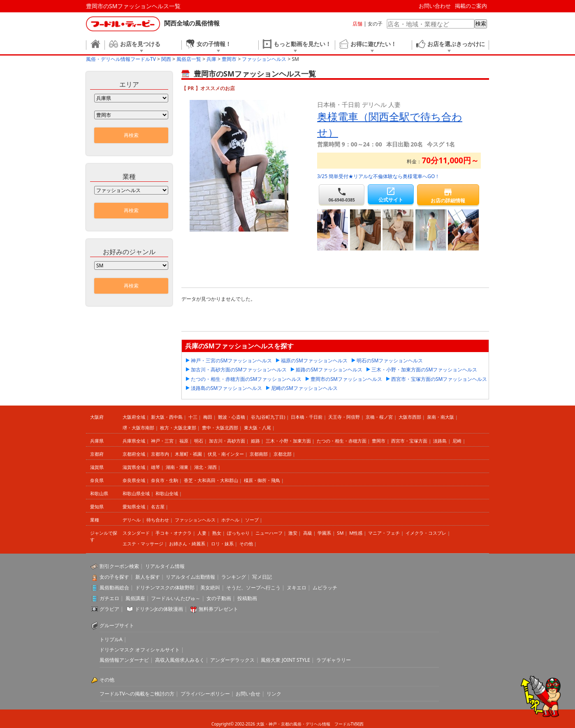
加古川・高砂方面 (227, 441)
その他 (246, 544)
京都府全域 (134, 454)
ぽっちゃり (238, 533)
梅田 (208, 417)
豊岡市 (379, 441)
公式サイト (391, 195)
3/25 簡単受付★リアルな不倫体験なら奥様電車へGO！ (378, 176)
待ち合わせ (158, 520)
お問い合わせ (435, 6)
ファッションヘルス (195, 520)
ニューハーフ (269, 533)
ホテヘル (230, 520)
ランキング (234, 577)
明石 (199, 441)
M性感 (356, 533)
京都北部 (283, 454)
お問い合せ (248, 694)
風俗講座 (135, 598)
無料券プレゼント (218, 609)
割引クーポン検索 (119, 566)
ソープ (252, 520)
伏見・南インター (226, 454)
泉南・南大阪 (441, 417)
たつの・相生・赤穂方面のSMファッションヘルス (246, 379)
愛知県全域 (134, 507)
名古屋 (158, 507)
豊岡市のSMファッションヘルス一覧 (133, 6)
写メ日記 (262, 577)
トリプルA (111, 639)
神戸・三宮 (162, 441)
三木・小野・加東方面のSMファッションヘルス (424, 370)
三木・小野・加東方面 (288, 441)
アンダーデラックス (232, 660)
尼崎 (457, 441)
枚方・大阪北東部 (178, 428)
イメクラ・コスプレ (426, 533)
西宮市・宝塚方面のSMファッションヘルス (439, 379)
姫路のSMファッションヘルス (329, 370)
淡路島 (440, 441)
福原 (184, 441)
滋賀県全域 (134, 467)
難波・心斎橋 (232, 417)
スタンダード (136, 533)
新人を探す (148, 577)
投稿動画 (247, 598)
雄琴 (155, 467)
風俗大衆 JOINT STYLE (285, 660)
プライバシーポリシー (205, 694)
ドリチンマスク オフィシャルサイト (140, 650)
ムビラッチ (325, 588)
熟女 (217, 533)
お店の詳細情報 (448, 196)
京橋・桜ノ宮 (379, 417)
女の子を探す (114, 577)
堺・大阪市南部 (138, 428)
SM (340, 533)
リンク (274, 694)
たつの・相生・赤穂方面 (342, 441)
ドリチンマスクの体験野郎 (165, 588)
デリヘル (132, 520)
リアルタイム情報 (165, 566)
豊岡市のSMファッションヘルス (346, 379)
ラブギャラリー (334, 660)
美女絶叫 (210, 588)
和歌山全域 (167, 493)
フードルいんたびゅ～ (176, 598)
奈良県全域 (134, 480)
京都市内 (160, 454)
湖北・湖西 (205, 467)
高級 (308, 533)
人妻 (202, 533)
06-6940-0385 (342, 195)
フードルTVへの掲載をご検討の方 (137, 694)
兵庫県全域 (134, 441)
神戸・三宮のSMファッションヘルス (231, 361)
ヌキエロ (297, 588)
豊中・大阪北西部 (220, 428)
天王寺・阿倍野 (344, 417)
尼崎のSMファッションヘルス (304, 388)
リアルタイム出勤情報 (190, 577)
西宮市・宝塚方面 (409, 441)
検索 (481, 24)
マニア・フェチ (384, 533)
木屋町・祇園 (188, 454)
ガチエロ (109, 598)
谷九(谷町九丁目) (268, 417)
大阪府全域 (134, 417)
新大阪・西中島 (167, 417)
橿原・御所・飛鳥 (262, 480)
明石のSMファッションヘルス (390, 361)
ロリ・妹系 (222, 544)
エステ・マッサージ (143, 544)
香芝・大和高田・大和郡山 (211, 480)
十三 (193, 417)
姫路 (255, 441)
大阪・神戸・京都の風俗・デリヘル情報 (293, 724)
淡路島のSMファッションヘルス (226, 388)
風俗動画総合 (114, 588)
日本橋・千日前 (307, 417)
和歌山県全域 (136, 493)
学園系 (324, 533)
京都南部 (259, 454)
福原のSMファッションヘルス (314, 361)
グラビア (109, 609)
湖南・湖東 (177, 467)
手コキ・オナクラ (174, 533)
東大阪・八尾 (257, 428)
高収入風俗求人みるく (180, 660)
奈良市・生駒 (165, 480)
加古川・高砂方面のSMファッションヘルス (239, 370)
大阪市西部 (410, 417)
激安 (293, 533)
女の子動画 (219, 598)
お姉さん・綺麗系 (187, 544)
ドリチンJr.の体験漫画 (159, 609)
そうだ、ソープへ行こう (253, 588)
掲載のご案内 (471, 6)
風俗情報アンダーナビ (124, 660)
